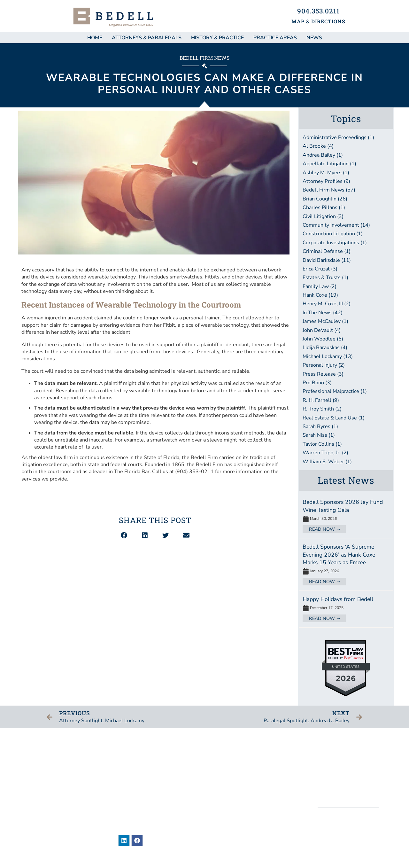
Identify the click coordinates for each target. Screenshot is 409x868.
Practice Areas (275, 38)
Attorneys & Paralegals (147, 38)
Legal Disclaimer (348, 767)
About (226, 780)
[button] (124, 535)
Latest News (346, 480)
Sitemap (348, 755)
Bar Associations (242, 804)
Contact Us (234, 816)
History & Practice (217, 38)
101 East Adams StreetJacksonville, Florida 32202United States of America (150, 780)
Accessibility (349, 788)
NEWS (314, 38)
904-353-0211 (154, 800)
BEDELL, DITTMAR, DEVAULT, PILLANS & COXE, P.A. (348, 832)
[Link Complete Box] (346, 516)
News (225, 756)
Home (95, 38)
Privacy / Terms (348, 778)
